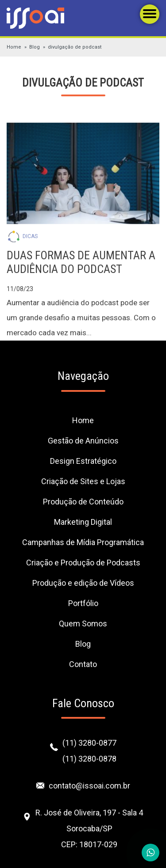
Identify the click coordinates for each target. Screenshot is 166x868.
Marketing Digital (83, 522)
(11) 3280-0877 (89, 743)
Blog (35, 47)
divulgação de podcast (75, 47)
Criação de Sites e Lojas (83, 481)
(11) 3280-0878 (89, 759)
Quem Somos (83, 624)
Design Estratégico (83, 461)
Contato (83, 664)
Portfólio (83, 603)
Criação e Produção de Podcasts (83, 563)
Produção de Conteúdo (83, 502)
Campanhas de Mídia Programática (83, 542)
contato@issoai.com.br (89, 786)
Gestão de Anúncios (83, 441)
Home (14, 47)
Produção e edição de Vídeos (83, 583)
